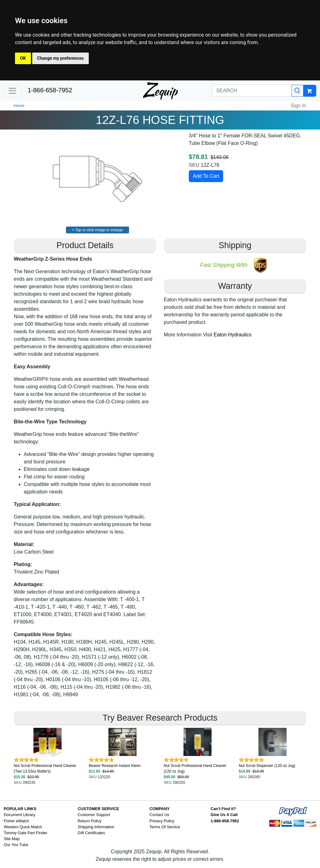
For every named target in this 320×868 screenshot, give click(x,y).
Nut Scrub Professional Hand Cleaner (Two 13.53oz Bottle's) (45, 768)
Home (19, 106)
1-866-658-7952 (50, 90)
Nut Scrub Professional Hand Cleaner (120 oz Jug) (195, 768)
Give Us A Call (224, 815)
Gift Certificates (91, 833)
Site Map (12, 839)
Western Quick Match (23, 827)
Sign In (298, 106)
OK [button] (23, 58)
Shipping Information (96, 827)
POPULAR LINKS (20, 809)
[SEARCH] (252, 91)
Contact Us (159, 815)
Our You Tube (16, 845)
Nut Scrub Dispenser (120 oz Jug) (267, 766)
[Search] (297, 91)
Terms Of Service (165, 827)
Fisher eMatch (16, 821)
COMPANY (159, 809)
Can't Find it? (223, 809)
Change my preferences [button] (60, 58)
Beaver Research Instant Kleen (115, 766)
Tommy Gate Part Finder (25, 833)
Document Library (20, 815)
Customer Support (94, 815)
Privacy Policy (162, 821)
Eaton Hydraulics (233, 335)
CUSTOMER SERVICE (99, 809)
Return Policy (90, 821)
